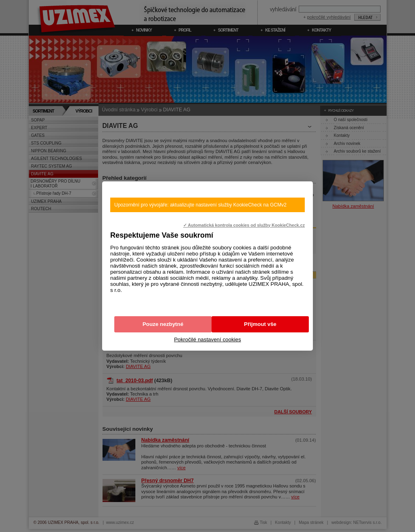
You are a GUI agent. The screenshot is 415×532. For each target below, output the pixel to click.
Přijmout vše (260, 324)
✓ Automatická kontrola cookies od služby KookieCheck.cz (244, 225)
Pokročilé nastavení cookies (207, 339)
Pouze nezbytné (163, 324)
